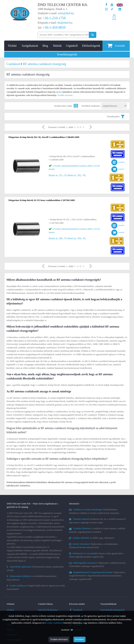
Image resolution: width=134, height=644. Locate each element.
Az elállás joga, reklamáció (92, 538)
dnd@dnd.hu (65, 23)
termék (116, 46)
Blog (45, 46)
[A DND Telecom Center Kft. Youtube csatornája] (112, 5)
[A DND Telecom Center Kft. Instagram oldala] (106, 9)
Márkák (57, 46)
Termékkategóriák (67, 54)
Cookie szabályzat (54, 623)
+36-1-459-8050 (54, 27)
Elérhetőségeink (91, 46)
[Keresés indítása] (93, 35)
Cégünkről (72, 46)
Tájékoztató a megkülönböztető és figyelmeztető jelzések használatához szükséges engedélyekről (97, 576)
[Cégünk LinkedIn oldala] (120, 9)
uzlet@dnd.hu (66, 13)
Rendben (79, 639)
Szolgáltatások (30, 46)
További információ (59, 639)
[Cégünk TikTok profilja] (112, 9)
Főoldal (12, 46)
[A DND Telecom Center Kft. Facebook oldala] (106, 5)
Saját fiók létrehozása (48, 610)
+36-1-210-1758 (54, 18)
